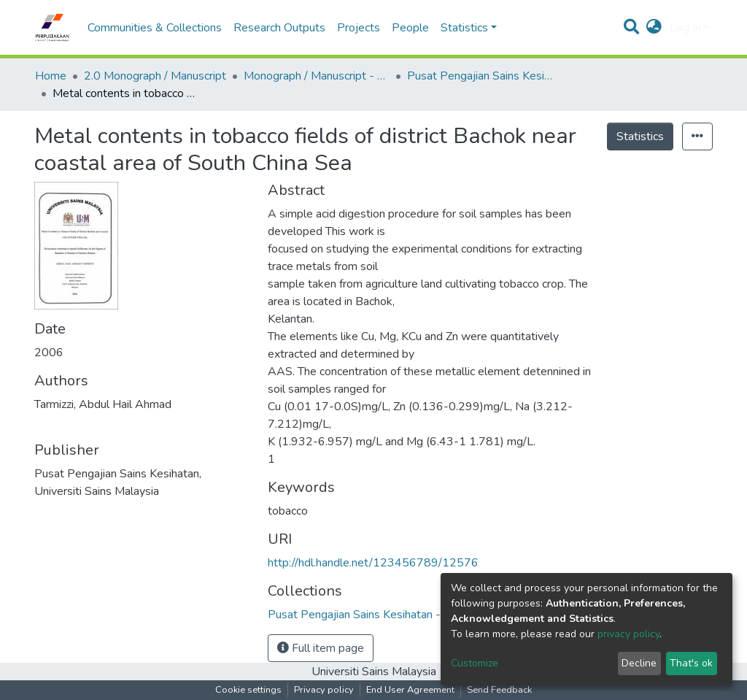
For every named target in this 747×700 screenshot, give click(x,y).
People (410, 28)
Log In (685, 28)
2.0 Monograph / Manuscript (155, 76)
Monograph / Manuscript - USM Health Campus (317, 76)
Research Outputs (279, 28)
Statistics (640, 136)
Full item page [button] (321, 648)
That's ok (691, 663)
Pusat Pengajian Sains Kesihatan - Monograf (480, 76)
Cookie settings (248, 690)
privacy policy (628, 634)
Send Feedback (499, 690)
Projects (359, 28)
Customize (475, 663)
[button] (654, 28)
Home (51, 76)
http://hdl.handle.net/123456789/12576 (373, 563)
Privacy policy (324, 690)
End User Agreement (410, 690)
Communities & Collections (155, 28)
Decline (639, 663)
